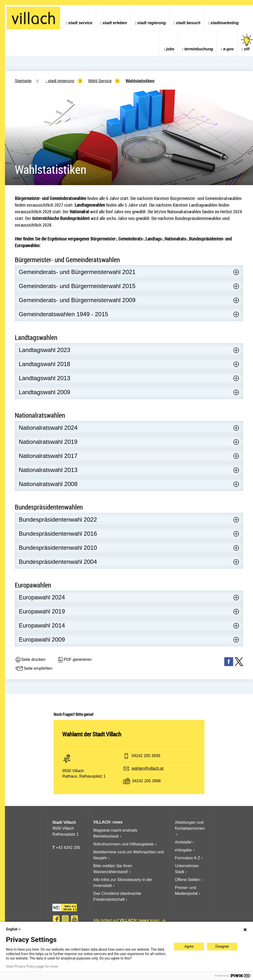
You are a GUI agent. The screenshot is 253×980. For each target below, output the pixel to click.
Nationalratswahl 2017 (48, 456)
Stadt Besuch (188, 23)
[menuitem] (79, 17)
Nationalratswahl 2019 (48, 442)
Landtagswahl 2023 (44, 350)
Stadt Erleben (115, 23)
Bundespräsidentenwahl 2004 (58, 562)
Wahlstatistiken (140, 81)
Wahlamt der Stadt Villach (92, 734)
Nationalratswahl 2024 (48, 428)
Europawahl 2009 (42, 639)
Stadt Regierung (151, 23)
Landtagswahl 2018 (44, 364)
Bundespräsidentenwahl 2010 (58, 548)
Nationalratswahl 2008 (48, 484)
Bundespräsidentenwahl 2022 (58, 519)
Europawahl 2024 (42, 597)
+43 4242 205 (68, 848)
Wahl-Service (100, 81)
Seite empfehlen (34, 669)
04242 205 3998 (147, 781)
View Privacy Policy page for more (32, 966)
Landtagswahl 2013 (44, 378)
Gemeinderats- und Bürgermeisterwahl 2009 (77, 300)
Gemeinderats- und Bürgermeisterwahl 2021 (77, 272)
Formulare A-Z (188, 858)
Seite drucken (30, 660)
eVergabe (183, 850)
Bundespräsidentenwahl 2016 (58, 534)
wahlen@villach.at (148, 768)
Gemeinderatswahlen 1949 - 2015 (63, 314)
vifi (247, 43)
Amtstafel (183, 842)
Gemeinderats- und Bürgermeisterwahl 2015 (77, 286)
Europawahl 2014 (42, 625)
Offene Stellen (187, 880)
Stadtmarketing (225, 23)
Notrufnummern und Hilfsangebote (123, 844)
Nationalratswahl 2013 (48, 470)
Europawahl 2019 (42, 611)
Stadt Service (80, 23)
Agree (189, 946)
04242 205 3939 (146, 756)
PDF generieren (74, 660)
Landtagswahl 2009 (44, 392)
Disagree (222, 946)
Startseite (23, 81)
